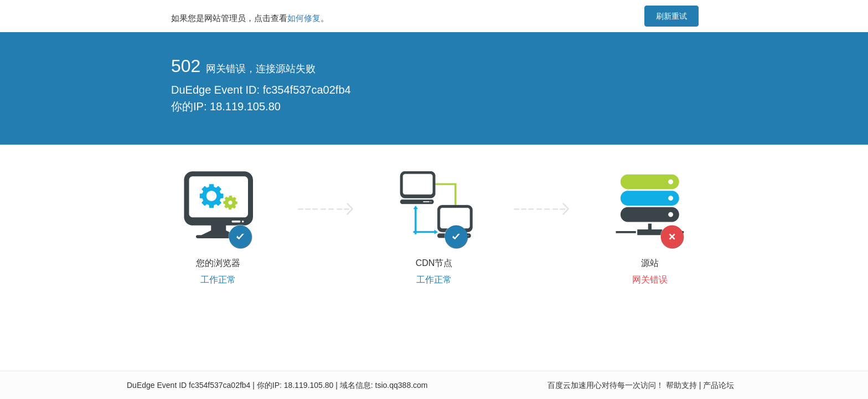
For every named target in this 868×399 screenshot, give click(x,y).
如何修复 (304, 18)
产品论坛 (719, 385)
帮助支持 (681, 385)
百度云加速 (567, 385)
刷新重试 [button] (671, 16)
